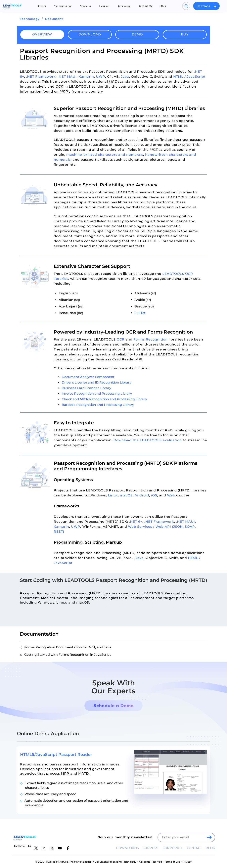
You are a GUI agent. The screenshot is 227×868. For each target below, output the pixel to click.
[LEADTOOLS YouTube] (60, 848)
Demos (42, 6)
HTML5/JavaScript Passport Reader (56, 754)
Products (86, 6)
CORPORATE (173, 848)
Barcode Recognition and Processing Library (98, 405)
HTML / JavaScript (189, 77)
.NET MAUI (67, 77)
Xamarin (86, 77)
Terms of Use (172, 862)
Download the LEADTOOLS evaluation (148, 440)
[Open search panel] (186, 6)
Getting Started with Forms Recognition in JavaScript (68, 655)
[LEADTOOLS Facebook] (68, 848)
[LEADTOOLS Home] (12, 6)
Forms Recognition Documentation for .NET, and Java (68, 647)
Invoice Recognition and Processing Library (97, 394)
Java (125, 77)
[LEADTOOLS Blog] (52, 848)
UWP (101, 77)
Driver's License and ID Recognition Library (96, 382)
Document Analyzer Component (88, 377)
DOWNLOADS (127, 848)
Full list (140, 313)
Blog (163, 6)
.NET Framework (41, 77)
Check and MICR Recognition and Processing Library (104, 399)
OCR (121, 339)
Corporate (124, 6)
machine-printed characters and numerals (105, 155)
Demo (137, 34)
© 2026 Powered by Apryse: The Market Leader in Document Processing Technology (86, 862)
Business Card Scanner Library (86, 388)
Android (142, 495)
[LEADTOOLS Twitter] (36, 848)
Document (54, 19)
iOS (154, 495)
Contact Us (146, 6)
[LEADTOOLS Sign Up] (209, 838)
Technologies (63, 6)
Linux (113, 495)
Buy (185, 34)
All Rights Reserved (150, 862)
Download (90, 34)
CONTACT (194, 848)
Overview (42, 34)
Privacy (187, 862)
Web (171, 495)
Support (105, 6)
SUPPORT (151, 848)
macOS (126, 495)
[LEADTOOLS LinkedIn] (44, 848)
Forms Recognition (151, 339)
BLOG (210, 848)
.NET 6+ (136, 522)
